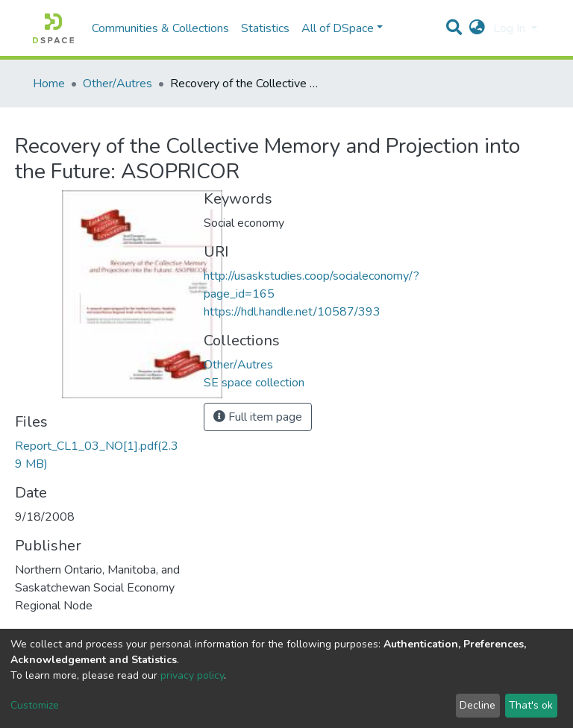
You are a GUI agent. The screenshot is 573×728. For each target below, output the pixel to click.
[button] (477, 28)
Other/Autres (118, 84)
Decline (477, 705)
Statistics (265, 28)
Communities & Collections (160, 28)
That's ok (531, 705)
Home (49, 84)
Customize (35, 705)
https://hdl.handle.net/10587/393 (292, 312)
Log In (511, 28)
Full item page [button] (258, 417)
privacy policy (192, 675)
